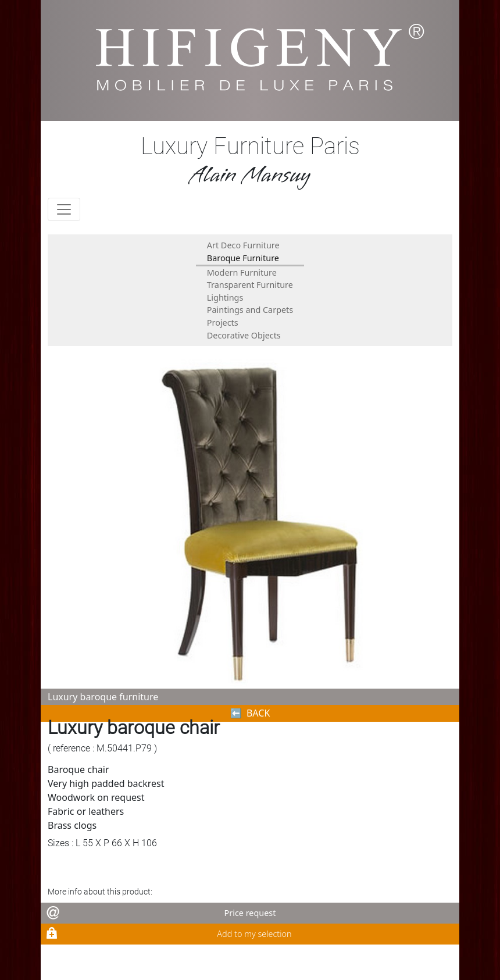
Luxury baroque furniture (103, 697)
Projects (223, 322)
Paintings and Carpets (250, 310)
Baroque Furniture (243, 258)
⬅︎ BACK (250, 713)
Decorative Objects (244, 335)
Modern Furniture (242, 272)
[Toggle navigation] (64, 209)
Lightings (225, 297)
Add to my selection (254, 934)
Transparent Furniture (250, 285)
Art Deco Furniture (243, 245)
